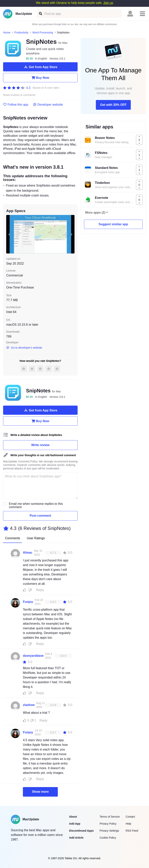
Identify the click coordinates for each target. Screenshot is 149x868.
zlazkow (29, 705)
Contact (130, 817)
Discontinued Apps (81, 831)
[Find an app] (40, 14)
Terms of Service (110, 817)
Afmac (28, 553)
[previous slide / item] (9, 234)
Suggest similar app (113, 224)
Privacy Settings (109, 831)
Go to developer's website (24, 348)
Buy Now (40, 78)
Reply (40, 590)
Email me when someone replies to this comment (36, 505)
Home (7, 32)
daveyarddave (33, 656)
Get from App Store (40, 67)
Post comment (40, 516)
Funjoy (28, 602)
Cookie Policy (108, 838)
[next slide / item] (72, 234)
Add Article (76, 838)
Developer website (48, 105)
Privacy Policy (108, 824)
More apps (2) (95, 213)
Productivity (21, 32)
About (73, 817)
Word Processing (43, 32)
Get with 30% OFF (113, 105)
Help (128, 824)
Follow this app (16, 105)
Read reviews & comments (19, 95)
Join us (108, 3)
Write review (40, 445)
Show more (40, 792)
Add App (75, 824)
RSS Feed (132, 831)
